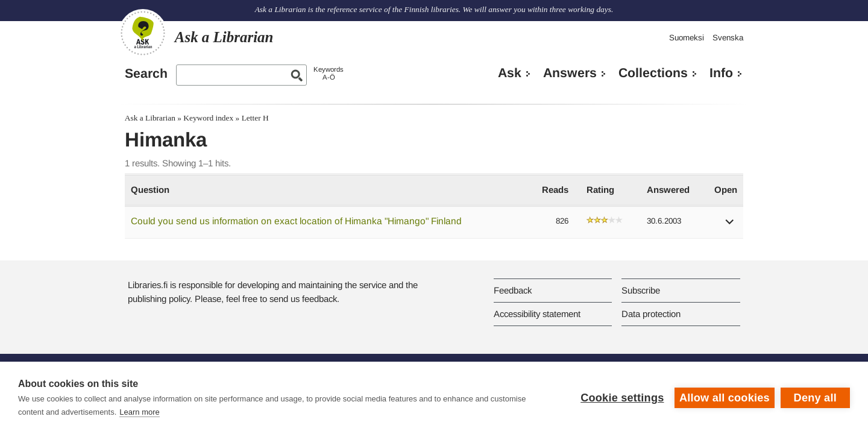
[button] (730, 226)
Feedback (513, 290)
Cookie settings (622, 398)
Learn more (139, 412)
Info (721, 73)
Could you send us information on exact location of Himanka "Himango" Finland (296, 221)
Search (146, 74)
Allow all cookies (725, 398)
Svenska (728, 38)
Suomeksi (687, 38)
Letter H (255, 118)
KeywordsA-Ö (329, 73)
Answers (570, 73)
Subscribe (641, 290)
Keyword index (208, 118)
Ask (510, 73)
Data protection (651, 314)
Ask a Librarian (150, 118)
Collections (653, 73)
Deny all (815, 398)
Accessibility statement (537, 314)
